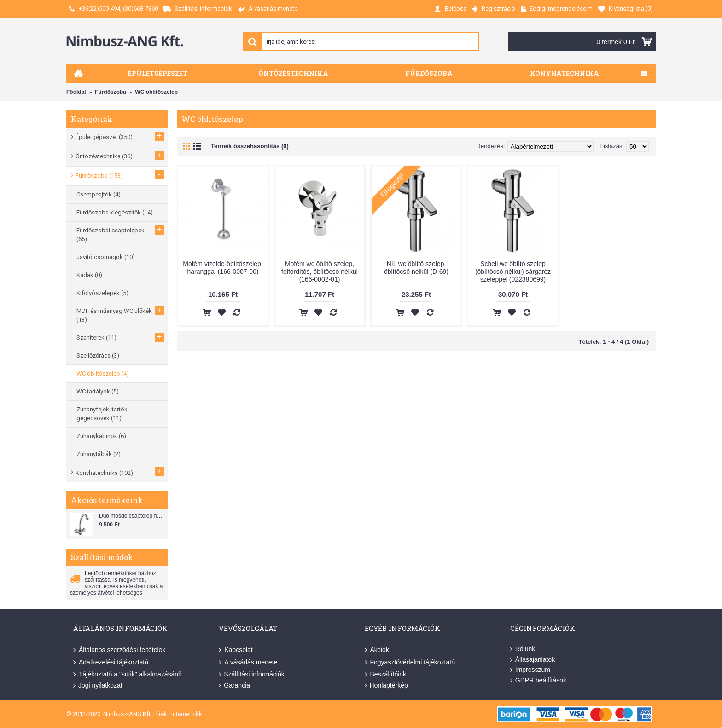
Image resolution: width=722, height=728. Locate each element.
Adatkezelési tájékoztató (111, 662)
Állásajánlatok (533, 660)
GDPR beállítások (538, 680)
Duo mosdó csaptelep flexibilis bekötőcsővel (132, 516)
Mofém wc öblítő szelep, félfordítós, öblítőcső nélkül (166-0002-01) (320, 272)
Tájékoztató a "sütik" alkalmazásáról (128, 675)
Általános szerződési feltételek (119, 650)
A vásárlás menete (248, 662)
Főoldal (76, 92)
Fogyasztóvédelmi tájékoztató (410, 662)
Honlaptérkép (386, 685)
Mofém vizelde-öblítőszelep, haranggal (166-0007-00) (223, 268)
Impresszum (530, 670)
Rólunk (523, 649)
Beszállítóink (386, 675)
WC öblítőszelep (156, 92)
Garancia (234, 685)
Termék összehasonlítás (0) (250, 146)
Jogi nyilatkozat (98, 685)
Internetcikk (187, 714)
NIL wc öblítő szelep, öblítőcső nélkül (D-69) (416, 268)
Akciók (377, 650)
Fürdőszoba (111, 92)
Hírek (160, 714)
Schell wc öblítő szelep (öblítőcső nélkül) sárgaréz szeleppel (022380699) (513, 272)
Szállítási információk (252, 675)
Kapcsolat (236, 650)
